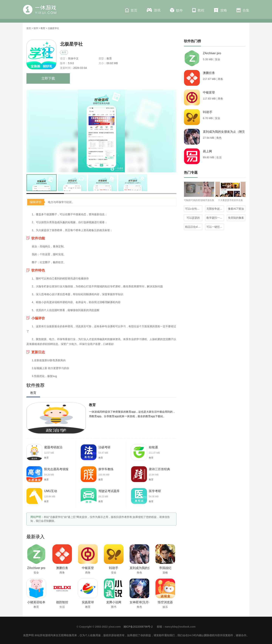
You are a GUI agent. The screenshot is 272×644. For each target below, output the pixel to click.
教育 (43, 28)
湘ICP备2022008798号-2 (138, 627)
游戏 (154, 10)
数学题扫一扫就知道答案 (215, 218)
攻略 (220, 10)
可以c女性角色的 (194, 209)
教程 (198, 10)
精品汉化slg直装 (194, 227)
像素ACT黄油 (236, 209)
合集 (243, 10)
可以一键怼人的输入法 (215, 227)
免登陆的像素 (236, 218)
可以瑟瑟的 (193, 218)
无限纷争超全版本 (215, 209)
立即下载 (48, 78)
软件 (176, 10)
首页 (131, 10)
